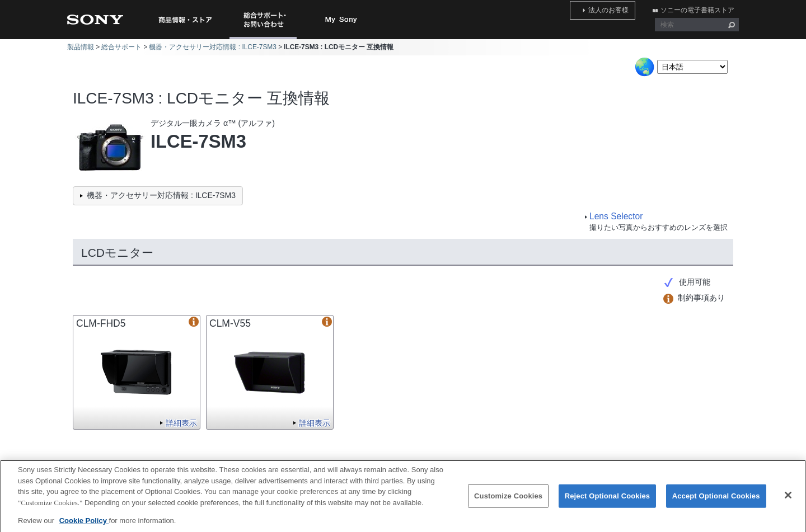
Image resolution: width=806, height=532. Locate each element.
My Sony (341, 20)
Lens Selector (616, 216)
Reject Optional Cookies (608, 502)
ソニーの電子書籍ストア (702, 7)
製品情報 (81, 47)
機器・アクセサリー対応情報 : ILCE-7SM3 (212, 47)
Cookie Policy (84, 526)
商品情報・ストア (185, 20)
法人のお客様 (622, 7)
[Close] (788, 501)
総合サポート (121, 47)
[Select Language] (692, 67)
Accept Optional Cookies (716, 502)
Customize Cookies (508, 502)
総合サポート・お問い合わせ (265, 39)
